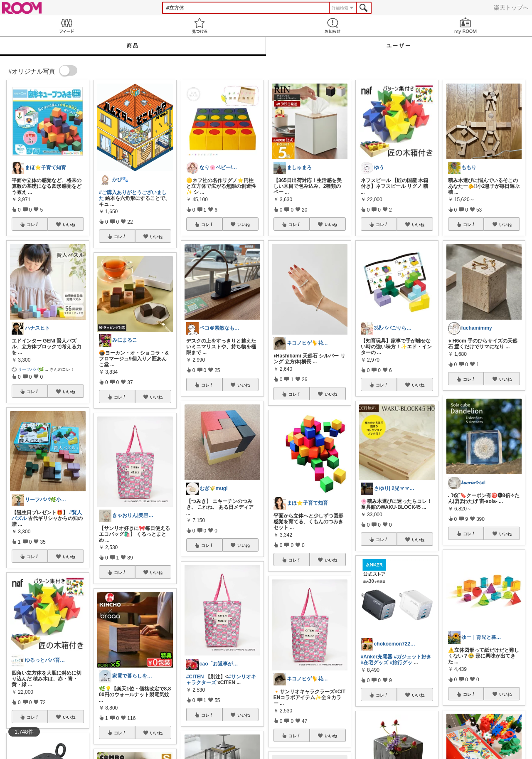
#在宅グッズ (375, 663)
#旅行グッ (401, 663)
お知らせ (332, 26)
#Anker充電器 (377, 657)
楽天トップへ (511, 7)
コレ (33, 224)
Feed (66, 26)
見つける (199, 26)
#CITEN (195, 677)
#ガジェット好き (413, 657)
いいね (69, 224)
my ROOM (465, 26)
